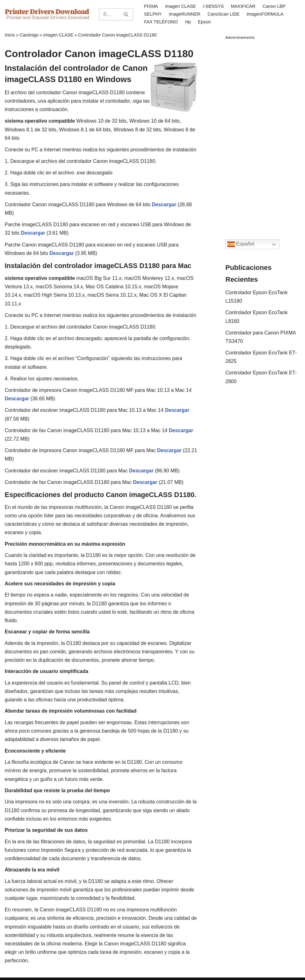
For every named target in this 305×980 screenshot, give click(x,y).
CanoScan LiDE (224, 14)
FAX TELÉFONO (161, 22)
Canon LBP (274, 6)
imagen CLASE (180, 6)
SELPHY (153, 14)
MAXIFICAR (243, 6)
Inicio (10, 35)
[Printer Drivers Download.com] (47, 14)
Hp (188, 22)
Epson (204, 22)
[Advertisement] (263, 133)
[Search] (109, 14)
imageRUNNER (185, 14)
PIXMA (151, 6)
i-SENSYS (213, 6)
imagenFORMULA (265, 14)
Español (241, 244)
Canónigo (29, 35)
